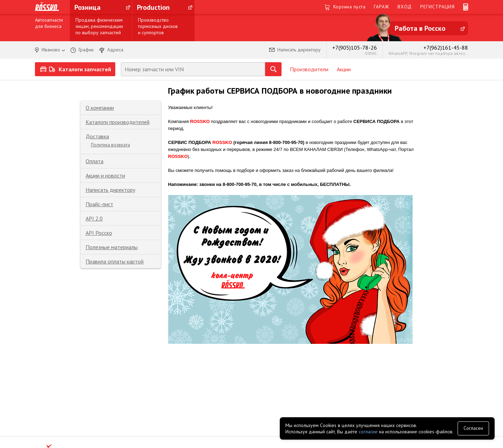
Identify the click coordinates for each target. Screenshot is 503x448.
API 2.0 (94, 218)
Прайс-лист (99, 204)
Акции (344, 69)
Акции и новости (105, 175)
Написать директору (110, 190)
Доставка (97, 136)
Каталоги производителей (118, 122)
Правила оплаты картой (115, 261)
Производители (309, 69)
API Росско (99, 233)
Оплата (94, 161)
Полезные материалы (112, 247)
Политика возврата (110, 145)
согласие (368, 432)
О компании (100, 108)
